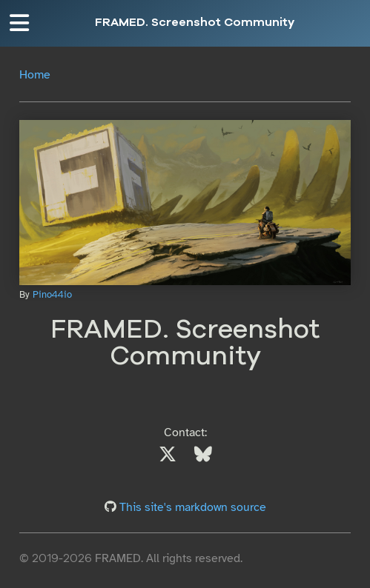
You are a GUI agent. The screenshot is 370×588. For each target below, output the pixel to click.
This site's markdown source (193, 507)
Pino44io (52, 294)
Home (35, 75)
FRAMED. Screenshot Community (195, 23)
